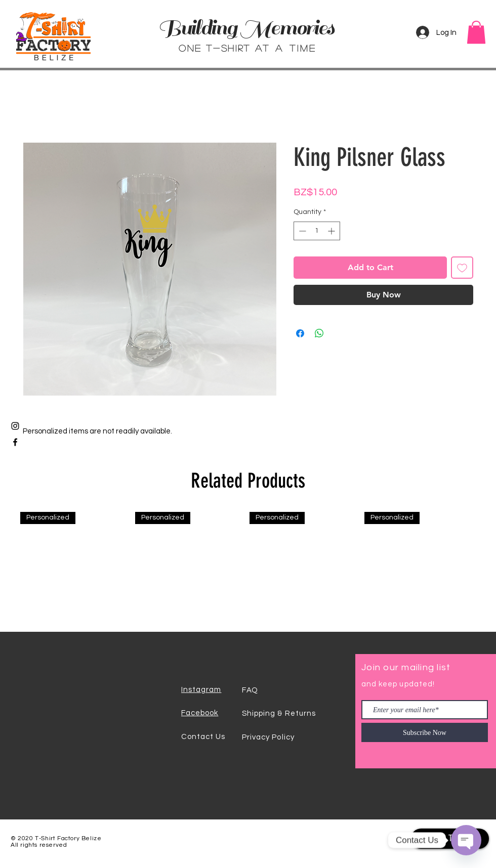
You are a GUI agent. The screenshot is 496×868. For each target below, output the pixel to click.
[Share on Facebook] (300, 333)
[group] (248, 568)
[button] (476, 32)
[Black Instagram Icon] (15, 426)
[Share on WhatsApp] (319, 333)
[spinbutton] (317, 231)
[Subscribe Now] (425, 732)
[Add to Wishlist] (462, 268)
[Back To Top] (450, 839)
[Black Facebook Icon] (15, 442)
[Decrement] (301, 231)
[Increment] (332, 231)
